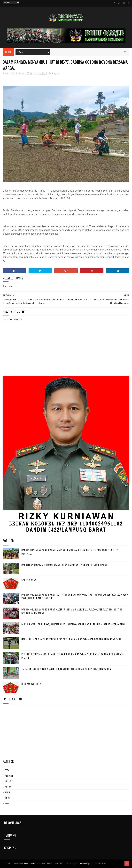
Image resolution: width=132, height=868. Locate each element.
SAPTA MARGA (29, 580)
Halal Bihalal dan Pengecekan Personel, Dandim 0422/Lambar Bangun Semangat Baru (71, 639)
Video (8, 804)
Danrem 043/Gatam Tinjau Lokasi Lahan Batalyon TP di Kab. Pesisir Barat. (65, 565)
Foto (7, 770)
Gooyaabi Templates (98, 864)
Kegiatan (56, 74)
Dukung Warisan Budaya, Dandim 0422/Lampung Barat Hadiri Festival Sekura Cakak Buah (74, 625)
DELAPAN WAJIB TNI (32, 684)
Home (8, 52)
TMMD (8, 798)
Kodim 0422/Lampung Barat (30, 864)
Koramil (9, 782)
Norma (8, 787)
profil (8, 793)
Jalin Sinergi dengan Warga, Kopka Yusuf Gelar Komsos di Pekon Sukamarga (66, 669)
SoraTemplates (82, 864)
